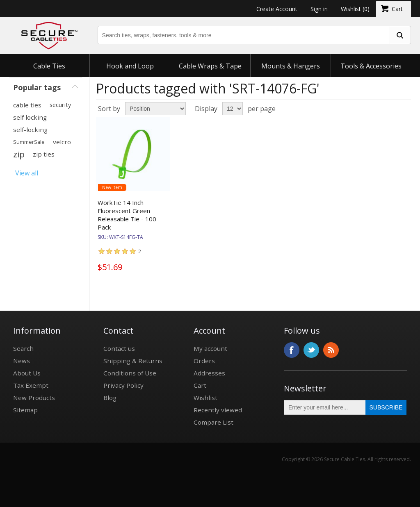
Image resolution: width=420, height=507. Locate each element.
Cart (200, 385)
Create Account (277, 9)
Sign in (319, 9)
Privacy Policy (123, 385)
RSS (331, 350)
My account (210, 348)
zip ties (44, 154)
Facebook (292, 350)
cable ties (27, 105)
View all (27, 173)
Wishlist (205, 398)
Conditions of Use (130, 373)
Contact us (119, 348)
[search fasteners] (399, 35)
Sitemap (25, 410)
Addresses (209, 373)
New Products (34, 398)
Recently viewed (218, 410)
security (60, 105)
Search (23, 348)
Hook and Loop (130, 66)
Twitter (311, 350)
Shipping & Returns (133, 361)
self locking (30, 117)
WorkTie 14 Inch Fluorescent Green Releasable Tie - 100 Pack (127, 215)
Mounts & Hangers (291, 66)
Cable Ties (49, 66)
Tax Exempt (31, 385)
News (22, 361)
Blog (110, 398)
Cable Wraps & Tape (210, 66)
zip (19, 154)
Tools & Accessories (371, 66)
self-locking (30, 130)
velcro (62, 142)
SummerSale (29, 142)
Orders (204, 361)
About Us (27, 373)
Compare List (213, 422)
